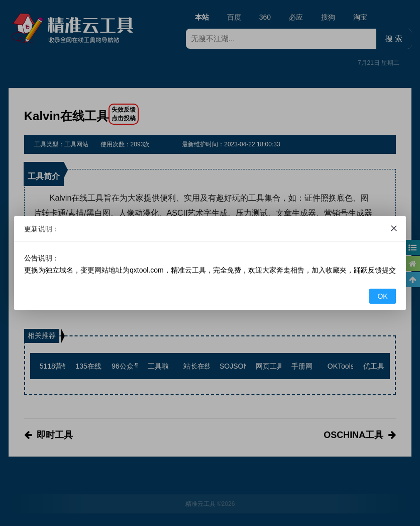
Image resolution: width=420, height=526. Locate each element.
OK (382, 296)
